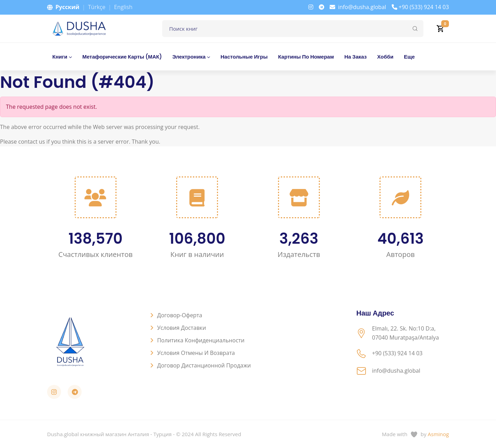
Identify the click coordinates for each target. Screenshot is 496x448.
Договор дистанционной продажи (204, 365)
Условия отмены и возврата (196, 353)
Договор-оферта (180, 315)
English (123, 7)
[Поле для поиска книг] (293, 29)
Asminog (438, 434)
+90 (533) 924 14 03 (420, 7)
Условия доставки (182, 328)
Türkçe (97, 7)
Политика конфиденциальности (201, 340)
